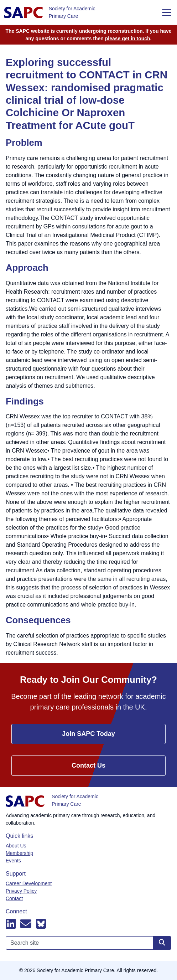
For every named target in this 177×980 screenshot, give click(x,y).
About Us (16, 846)
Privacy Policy (21, 891)
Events (13, 861)
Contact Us (88, 765)
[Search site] (162, 943)
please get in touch (128, 38)
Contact (14, 898)
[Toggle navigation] (167, 12)
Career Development (29, 883)
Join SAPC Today (88, 734)
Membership (19, 853)
